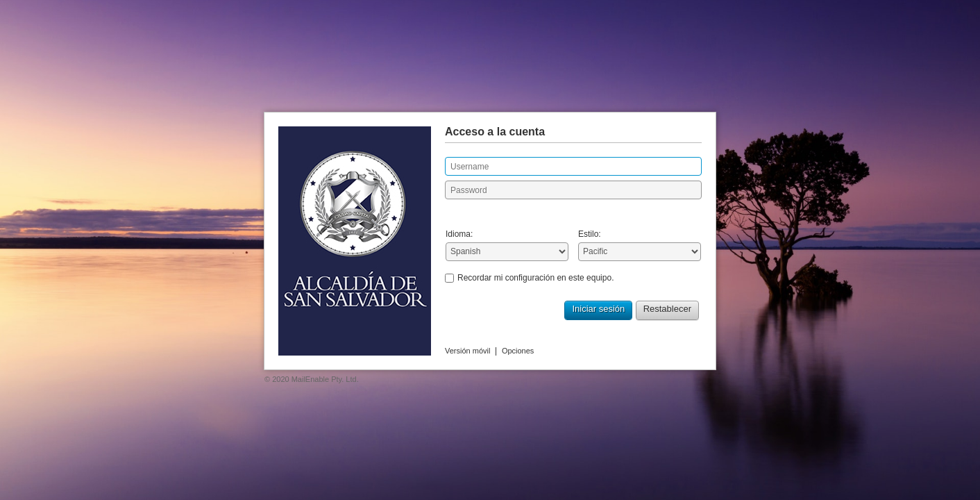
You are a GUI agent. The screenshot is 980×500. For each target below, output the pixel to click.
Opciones (518, 351)
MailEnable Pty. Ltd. (325, 379)
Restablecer (667, 309)
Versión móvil (467, 351)
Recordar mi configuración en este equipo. (535, 278)
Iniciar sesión (598, 309)
